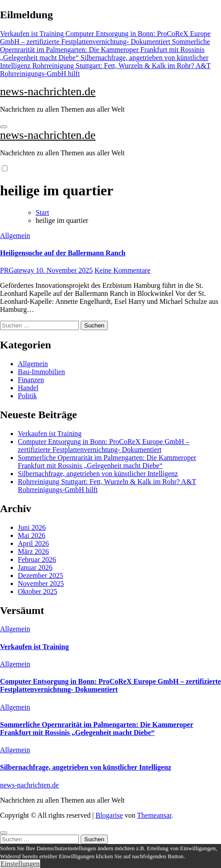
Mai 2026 (32, 535)
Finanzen (31, 380)
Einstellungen (20, 864)
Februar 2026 (37, 559)
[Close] (4, 833)
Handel (28, 388)
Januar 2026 (35, 567)
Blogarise (109, 815)
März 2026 (33, 551)
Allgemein (15, 236)
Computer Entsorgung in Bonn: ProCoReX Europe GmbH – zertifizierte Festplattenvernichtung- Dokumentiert (104, 446)
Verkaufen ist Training (50, 434)
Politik (27, 396)
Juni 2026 (32, 527)
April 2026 (33, 543)
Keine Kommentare (123, 270)
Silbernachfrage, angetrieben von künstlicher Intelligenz (98, 474)
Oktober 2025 (37, 591)
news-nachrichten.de (48, 91)
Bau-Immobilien (41, 372)
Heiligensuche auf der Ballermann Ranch (63, 253)
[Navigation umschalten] (4, 127)
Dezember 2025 (41, 575)
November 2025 (41, 583)
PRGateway (18, 270)
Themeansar (154, 815)
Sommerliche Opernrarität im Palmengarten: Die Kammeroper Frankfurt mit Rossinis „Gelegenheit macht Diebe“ (107, 462)
